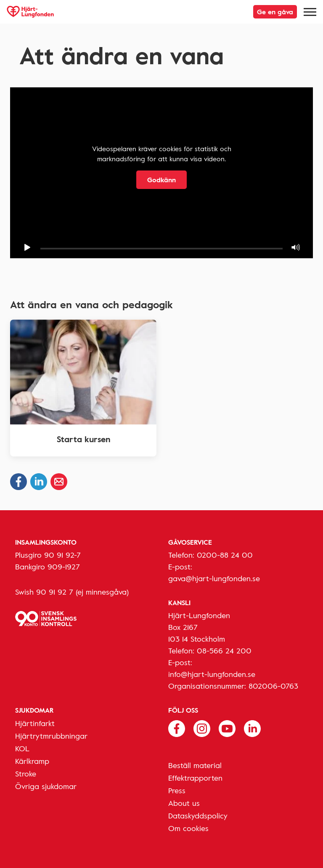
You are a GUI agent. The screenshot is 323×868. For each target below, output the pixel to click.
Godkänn (161, 180)
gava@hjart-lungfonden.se (214, 578)
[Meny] (310, 12)
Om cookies (188, 828)
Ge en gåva (275, 12)
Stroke (26, 774)
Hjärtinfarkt (35, 723)
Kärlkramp (32, 761)
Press (177, 790)
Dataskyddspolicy (198, 816)
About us (184, 803)
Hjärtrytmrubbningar (51, 736)
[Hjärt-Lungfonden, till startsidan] (30, 12)
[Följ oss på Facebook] (177, 728)
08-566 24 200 (224, 650)
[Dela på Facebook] (19, 482)
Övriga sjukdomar (46, 786)
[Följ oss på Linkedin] (252, 728)
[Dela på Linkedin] (39, 482)
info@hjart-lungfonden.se (212, 674)
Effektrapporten (195, 778)
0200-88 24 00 (225, 555)
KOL (22, 748)
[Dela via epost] (59, 482)
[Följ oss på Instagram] (202, 728)
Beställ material (195, 765)
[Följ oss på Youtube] (227, 728)
